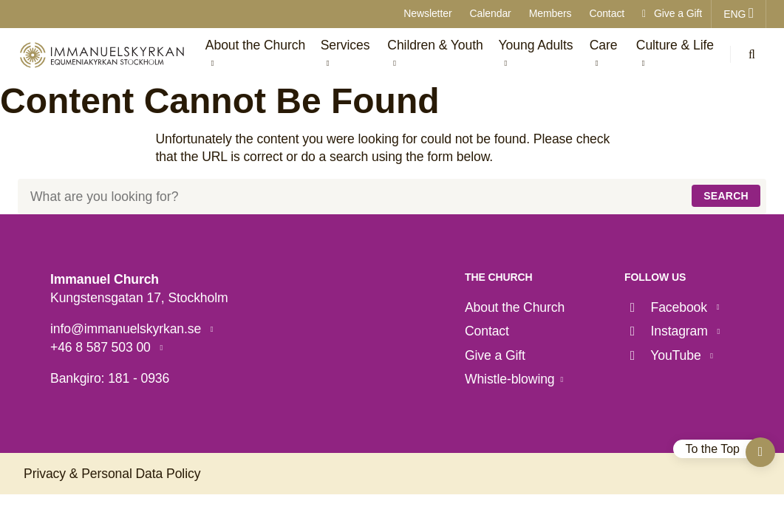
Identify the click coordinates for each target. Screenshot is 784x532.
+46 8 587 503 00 (102, 347)
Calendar (491, 13)
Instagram (668, 331)
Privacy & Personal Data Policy (112, 474)
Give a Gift (672, 13)
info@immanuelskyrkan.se (127, 329)
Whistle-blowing (510, 379)
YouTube (664, 355)
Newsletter (427, 13)
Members (550, 13)
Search (726, 196)
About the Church (515, 307)
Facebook (668, 307)
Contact (607, 13)
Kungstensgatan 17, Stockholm (139, 298)
